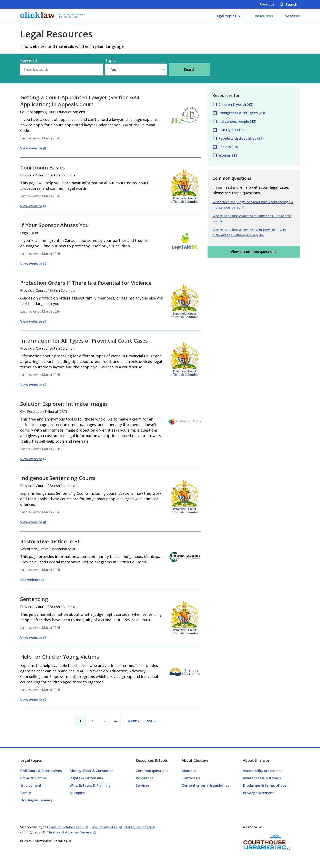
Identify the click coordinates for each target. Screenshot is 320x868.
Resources (264, 16)
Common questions (152, 771)
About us (267, 4)
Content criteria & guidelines (206, 785)
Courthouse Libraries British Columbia (72, 16)
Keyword (29, 61)
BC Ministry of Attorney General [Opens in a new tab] (67, 832)
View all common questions (254, 252)
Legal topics (225, 16)
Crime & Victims (33, 778)
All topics (77, 793)
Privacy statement (258, 793)
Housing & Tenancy (36, 800)
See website (30, 580)
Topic (110, 61)
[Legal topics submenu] (240, 16)
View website (31, 148)
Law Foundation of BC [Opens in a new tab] (67, 827)
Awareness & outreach (262, 778)
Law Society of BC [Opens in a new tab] (104, 827)
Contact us (191, 778)
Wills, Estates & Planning (90, 785)
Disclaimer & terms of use (265, 785)
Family (26, 793)
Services (292, 16)
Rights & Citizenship (86, 778)
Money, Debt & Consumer (91, 771)
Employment (31, 785)
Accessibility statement (263, 771)
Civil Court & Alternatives (41, 771)
